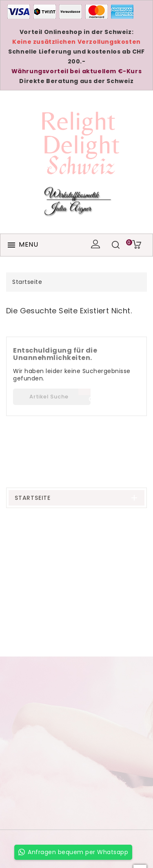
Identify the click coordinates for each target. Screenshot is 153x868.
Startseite (33, 498)
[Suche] (52, 397)
